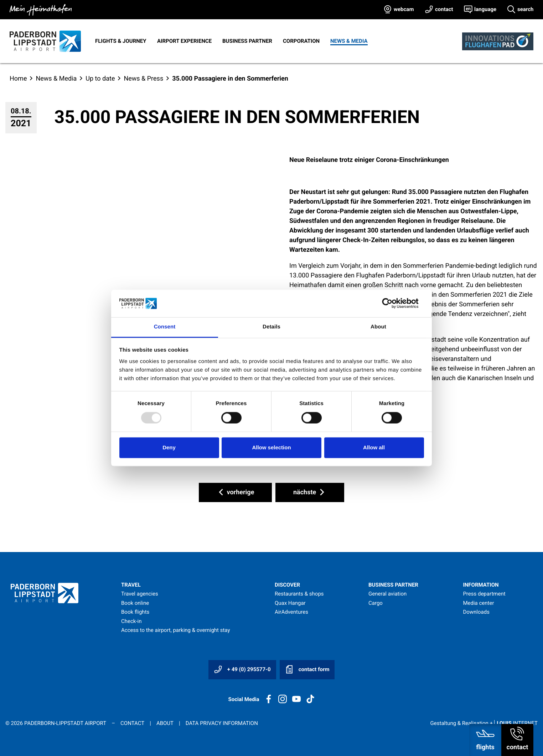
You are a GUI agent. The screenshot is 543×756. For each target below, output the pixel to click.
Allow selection (271, 447)
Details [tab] (271, 327)
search (525, 9)
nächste (310, 492)
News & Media (349, 41)
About (165, 723)
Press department (484, 594)
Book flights (135, 612)
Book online (135, 603)
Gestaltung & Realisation (484, 723)
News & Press (143, 79)
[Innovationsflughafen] (498, 41)
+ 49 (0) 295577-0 (242, 669)
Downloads (476, 612)
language (485, 9)
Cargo (376, 603)
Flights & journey (121, 41)
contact (444, 9)
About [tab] (378, 327)
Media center (478, 603)
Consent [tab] (165, 327)
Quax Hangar (290, 603)
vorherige (235, 492)
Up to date (100, 79)
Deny (169, 447)
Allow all (374, 447)
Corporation (301, 41)
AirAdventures (291, 612)
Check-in (131, 621)
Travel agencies (140, 594)
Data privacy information (222, 723)
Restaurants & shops (299, 594)
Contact (132, 723)
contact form (307, 669)
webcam (404, 9)
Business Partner (247, 41)
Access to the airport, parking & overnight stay (176, 630)
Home (18, 79)
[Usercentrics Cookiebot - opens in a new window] (393, 303)
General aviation (387, 594)
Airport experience (184, 41)
